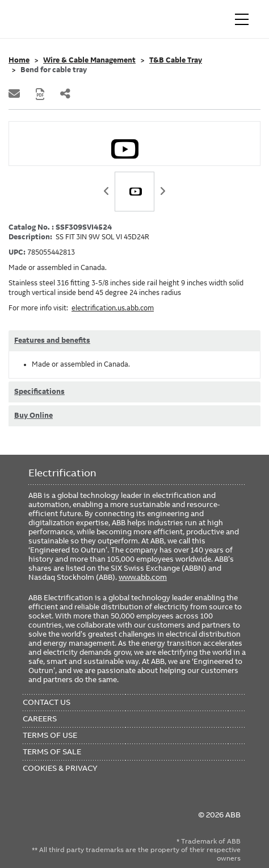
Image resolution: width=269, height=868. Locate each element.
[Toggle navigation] (242, 19)
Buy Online (33, 416)
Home (19, 60)
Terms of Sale (52, 751)
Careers (40, 719)
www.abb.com (143, 577)
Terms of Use (50, 735)
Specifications (39, 392)
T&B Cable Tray (176, 60)
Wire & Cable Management (89, 60)
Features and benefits (52, 340)
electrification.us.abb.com (113, 308)
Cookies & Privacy (60, 768)
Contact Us (47, 702)
